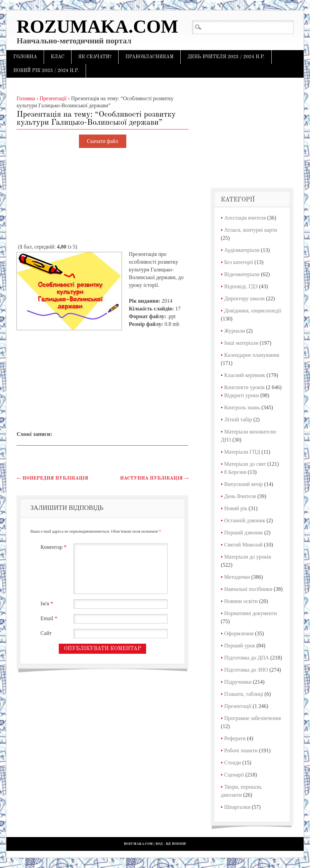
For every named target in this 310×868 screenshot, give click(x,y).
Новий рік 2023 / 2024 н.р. (46, 71)
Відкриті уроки (242, 395)
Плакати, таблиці (244, 694)
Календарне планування (252, 355)
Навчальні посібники (248, 589)
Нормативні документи (251, 613)
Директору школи (245, 298)
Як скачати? (95, 57)
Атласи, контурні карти (251, 230)
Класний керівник (245, 375)
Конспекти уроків (245, 387)
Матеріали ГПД (242, 452)
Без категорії (239, 262)
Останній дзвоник (245, 520)
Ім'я (48, 603)
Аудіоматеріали (242, 250)
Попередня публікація (52, 478)
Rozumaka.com (97, 26)
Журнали (235, 331)
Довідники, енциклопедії (253, 311)
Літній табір (238, 420)
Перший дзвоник (244, 533)
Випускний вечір (244, 484)
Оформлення (239, 633)
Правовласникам (149, 57)
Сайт (46, 633)
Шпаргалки (237, 807)
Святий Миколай (244, 545)
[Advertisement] (102, 196)
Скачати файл (103, 141)
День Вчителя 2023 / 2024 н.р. (226, 57)
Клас (58, 57)
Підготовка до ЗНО (246, 670)
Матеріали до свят (245, 464)
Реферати (235, 738)
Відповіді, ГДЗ (241, 286)
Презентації (238, 706)
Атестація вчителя (245, 218)
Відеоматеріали (242, 274)
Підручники (238, 682)
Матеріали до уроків (248, 557)
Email (50, 618)
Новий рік (236, 508)
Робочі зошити (241, 750)
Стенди (233, 763)
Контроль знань (242, 407)
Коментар (54, 547)
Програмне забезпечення (253, 718)
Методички (237, 577)
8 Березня (235, 472)
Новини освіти (241, 601)
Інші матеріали (241, 343)
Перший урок (240, 646)
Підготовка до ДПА (247, 658)
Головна (25, 57)
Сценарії (234, 775)
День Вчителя (240, 496)
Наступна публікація (154, 478)
